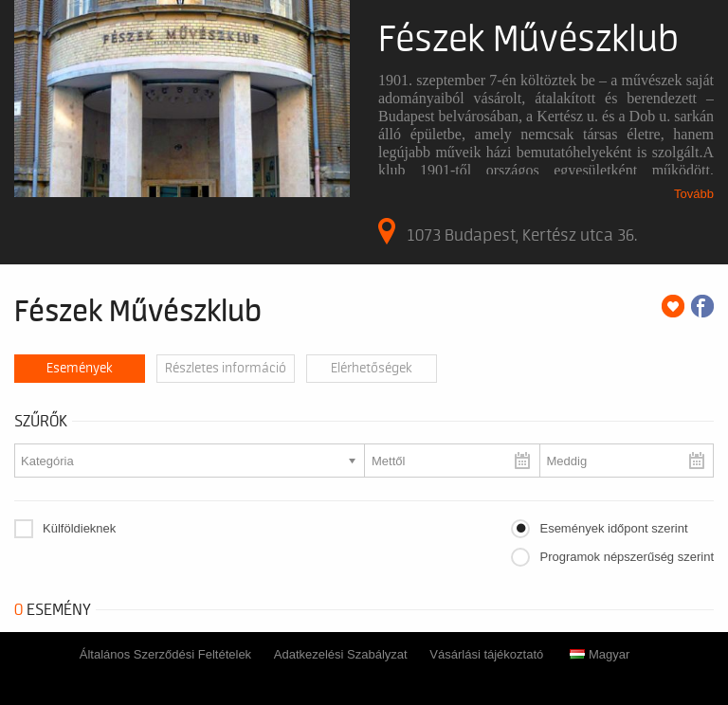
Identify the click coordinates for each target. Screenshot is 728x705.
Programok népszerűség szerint (627, 557)
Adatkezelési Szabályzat (341, 654)
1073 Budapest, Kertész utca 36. (508, 231)
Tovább (694, 194)
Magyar (600, 654)
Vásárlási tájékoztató (486, 654)
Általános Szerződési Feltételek (165, 654)
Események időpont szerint (613, 528)
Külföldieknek (79, 528)
